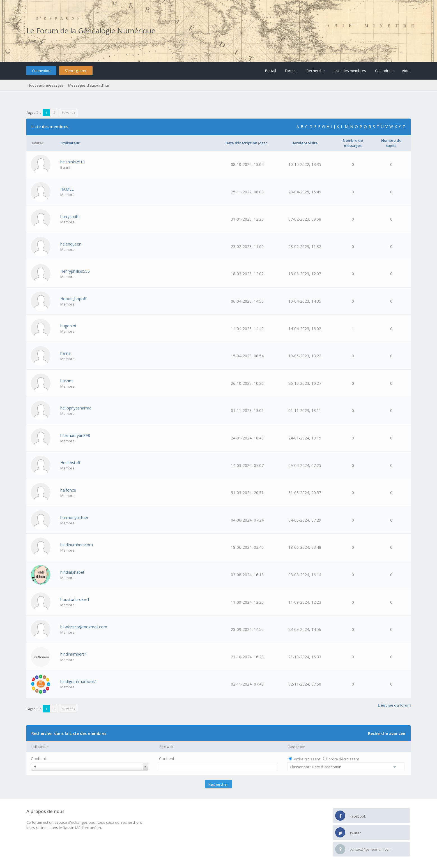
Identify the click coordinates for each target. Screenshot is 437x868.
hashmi (67, 381)
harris (65, 353)
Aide (406, 71)
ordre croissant (307, 759)
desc (263, 143)
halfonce (68, 490)
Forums (291, 71)
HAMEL (67, 189)
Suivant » (68, 113)
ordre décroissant (344, 759)
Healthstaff (70, 463)
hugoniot (68, 326)
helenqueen (71, 244)
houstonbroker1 (75, 599)
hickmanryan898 (75, 435)
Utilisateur (40, 747)
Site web (166, 747)
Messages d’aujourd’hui (88, 85)
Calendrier (384, 71)
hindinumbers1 (74, 654)
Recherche (316, 71)
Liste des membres (350, 71)
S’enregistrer (76, 71)
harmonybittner (74, 518)
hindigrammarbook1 (79, 681)
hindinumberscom (77, 545)
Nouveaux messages (46, 85)
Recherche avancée (387, 733)
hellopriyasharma (76, 408)
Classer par (296, 747)
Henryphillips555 (75, 271)
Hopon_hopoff (73, 299)
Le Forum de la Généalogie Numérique (91, 31)
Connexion (41, 71)
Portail (271, 71)
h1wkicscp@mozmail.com (84, 627)
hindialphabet (72, 572)
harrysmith (70, 217)
